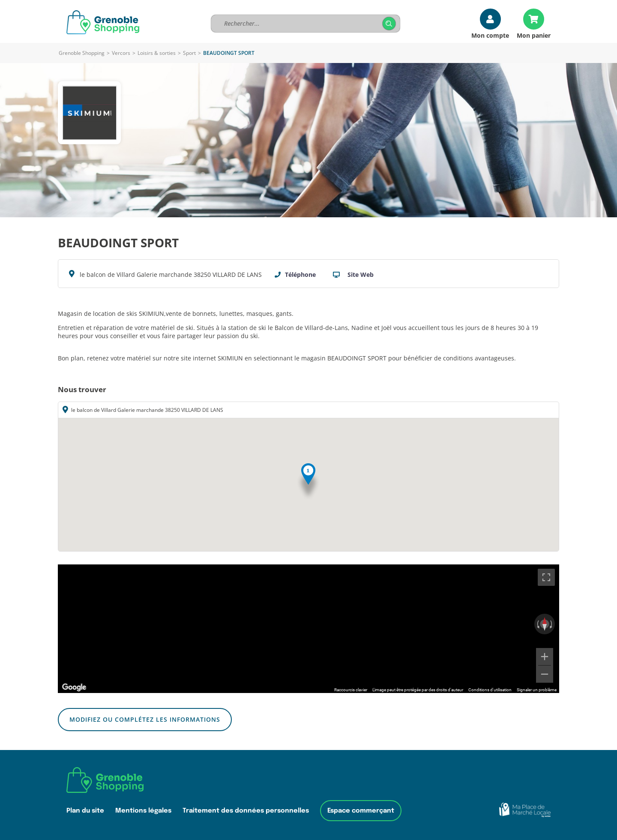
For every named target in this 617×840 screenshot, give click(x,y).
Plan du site (85, 811)
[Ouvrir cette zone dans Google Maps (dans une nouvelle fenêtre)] (74, 687)
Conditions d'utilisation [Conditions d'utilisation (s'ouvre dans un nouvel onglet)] (490, 690)
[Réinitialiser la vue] (545, 624)
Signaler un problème (537, 690)
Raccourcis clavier (351, 690)
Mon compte (490, 35)
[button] (308, 482)
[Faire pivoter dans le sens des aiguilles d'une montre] (552, 624)
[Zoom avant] (545, 657)
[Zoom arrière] (545, 674)
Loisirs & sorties (157, 53)
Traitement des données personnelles (246, 811)
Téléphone (300, 274)
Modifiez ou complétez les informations (145, 719)
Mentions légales (143, 811)
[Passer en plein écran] (546, 577)
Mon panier (534, 35)
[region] (308, 629)
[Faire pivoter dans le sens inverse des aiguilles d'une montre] (537, 624)
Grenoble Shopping (82, 53)
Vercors (121, 53)
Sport (189, 53)
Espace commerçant (361, 811)
